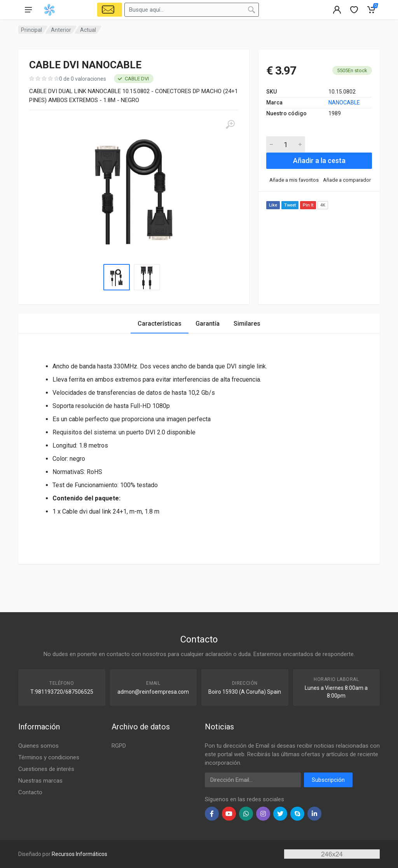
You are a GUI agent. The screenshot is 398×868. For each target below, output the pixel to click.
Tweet (290, 205)
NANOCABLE (344, 102)
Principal (31, 30)
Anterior (61, 30)
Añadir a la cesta (319, 161)
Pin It (308, 205)
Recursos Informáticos (79, 854)
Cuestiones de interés (46, 769)
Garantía (208, 324)
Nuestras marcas (40, 781)
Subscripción (328, 780)
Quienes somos (38, 746)
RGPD (119, 746)
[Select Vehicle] (110, 10)
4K (323, 205)
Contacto (30, 792)
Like (273, 205)
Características (160, 324)
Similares (247, 324)
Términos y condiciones (49, 757)
